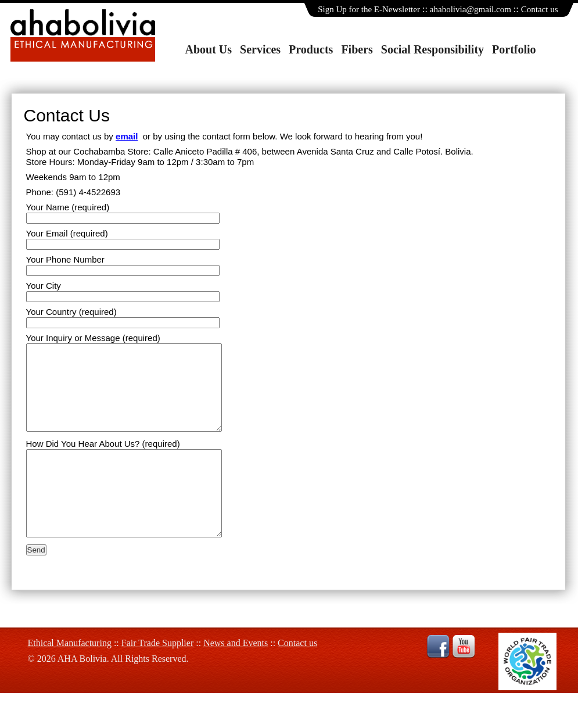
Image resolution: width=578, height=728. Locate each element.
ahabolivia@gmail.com (471, 9)
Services (260, 49)
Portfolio (514, 49)
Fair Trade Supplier (157, 678)
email (127, 136)
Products (311, 49)
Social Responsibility (432, 49)
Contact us (540, 9)
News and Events (236, 678)
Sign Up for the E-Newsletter (369, 9)
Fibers (357, 49)
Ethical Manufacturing (70, 678)
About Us (209, 49)
